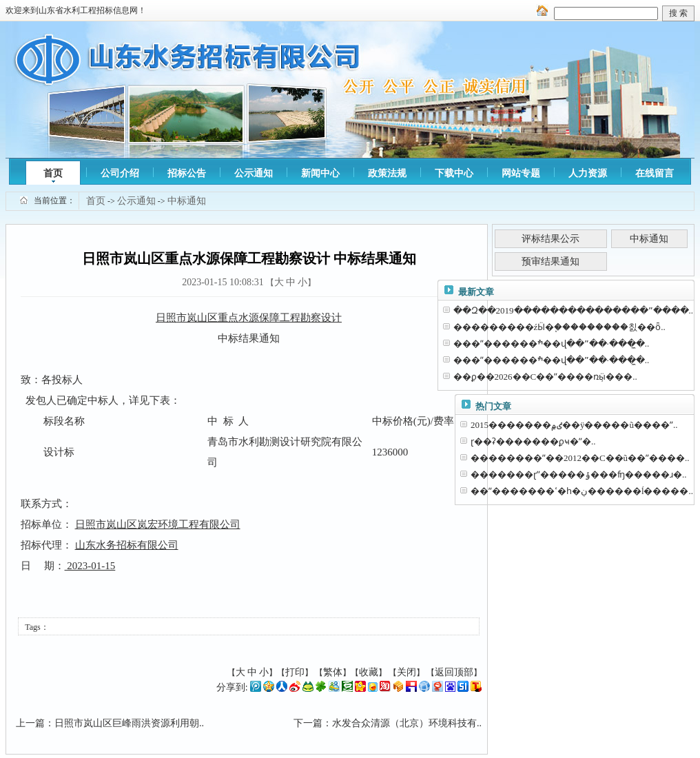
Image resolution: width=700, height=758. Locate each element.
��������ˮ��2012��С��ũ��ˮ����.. (580, 458)
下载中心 (454, 173)
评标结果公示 (550, 239)
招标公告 (187, 173)
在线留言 (655, 173)
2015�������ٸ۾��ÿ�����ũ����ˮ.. (574, 425)
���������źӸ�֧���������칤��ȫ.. (559, 327)
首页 (53, 173)
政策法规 (387, 173)
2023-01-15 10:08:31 (223, 282)
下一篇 (308, 723)
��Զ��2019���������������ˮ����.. (574, 310)
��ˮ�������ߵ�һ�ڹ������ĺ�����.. (582, 491)
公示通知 (254, 173)
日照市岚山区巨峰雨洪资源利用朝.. (129, 723)
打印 (295, 672)
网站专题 (521, 173)
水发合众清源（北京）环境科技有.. (407, 723)
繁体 (333, 672)
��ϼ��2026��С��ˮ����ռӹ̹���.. (545, 377)
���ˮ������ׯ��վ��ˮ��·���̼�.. (552, 344)
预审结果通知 (550, 262)
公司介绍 (120, 173)
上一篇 (30, 723)
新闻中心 (320, 173)
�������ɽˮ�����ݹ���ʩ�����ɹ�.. (579, 474)
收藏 (369, 672)
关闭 (406, 672)
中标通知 (187, 201)
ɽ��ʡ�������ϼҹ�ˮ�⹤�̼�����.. (533, 441)
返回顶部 (454, 672)
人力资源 (588, 173)
